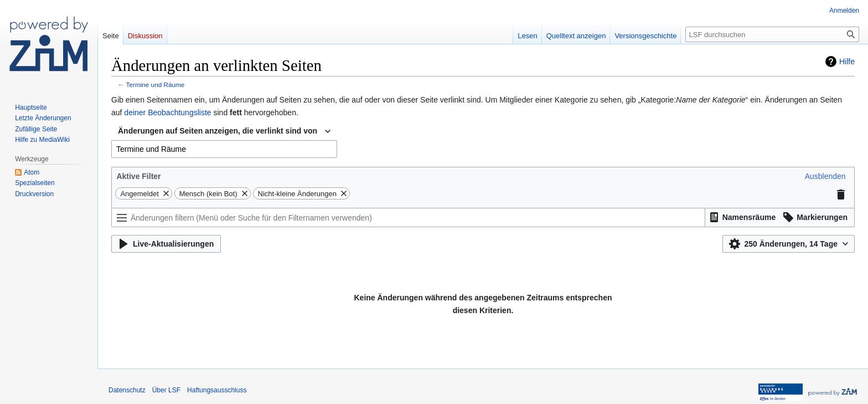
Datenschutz (127, 390)
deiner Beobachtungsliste (167, 112)
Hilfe (847, 62)
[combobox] (224, 131)
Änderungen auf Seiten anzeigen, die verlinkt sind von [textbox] (218, 131)
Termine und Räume (156, 85)
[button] (825, 176)
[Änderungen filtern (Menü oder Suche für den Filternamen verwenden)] (408, 218)
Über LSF (166, 390)
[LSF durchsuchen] (772, 34)
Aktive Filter (138, 176)
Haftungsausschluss (217, 390)
